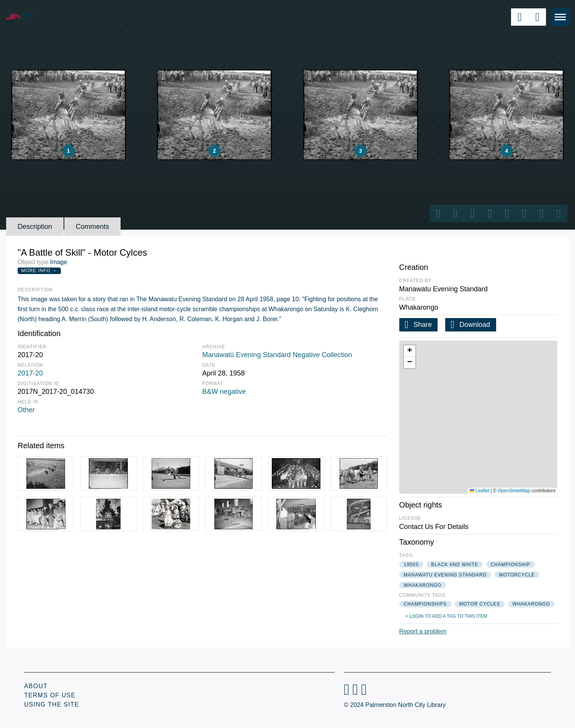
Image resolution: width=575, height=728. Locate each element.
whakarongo (423, 585)
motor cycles (479, 604)
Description (35, 227)
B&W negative (224, 392)
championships (425, 604)
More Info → (39, 271)
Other (26, 410)
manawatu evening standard (445, 575)
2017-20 (30, 373)
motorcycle (517, 575)
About (36, 686)
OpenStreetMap (514, 491)
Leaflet (479, 491)
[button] (410, 351)
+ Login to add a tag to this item (446, 616)
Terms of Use (50, 695)
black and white (455, 565)
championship (510, 565)
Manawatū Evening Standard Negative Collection (277, 355)
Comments (92, 227)
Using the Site (52, 704)
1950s (411, 565)
